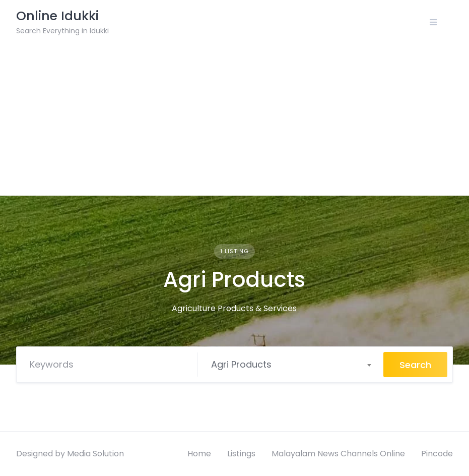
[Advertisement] (234, 120)
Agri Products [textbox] (241, 364)
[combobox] (291, 365)
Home (199, 454)
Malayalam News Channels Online (338, 454)
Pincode (437, 454)
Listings (241, 454)
